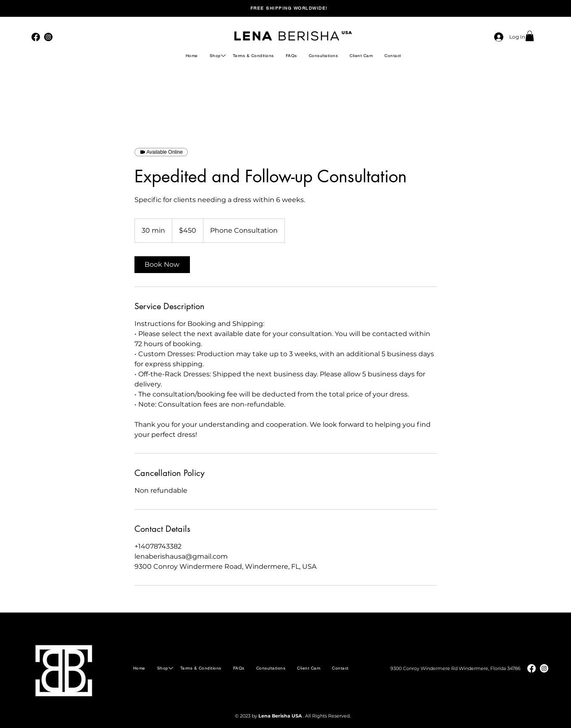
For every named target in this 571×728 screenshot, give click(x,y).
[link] (162, 265)
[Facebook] (36, 37)
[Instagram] (48, 37)
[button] (530, 36)
